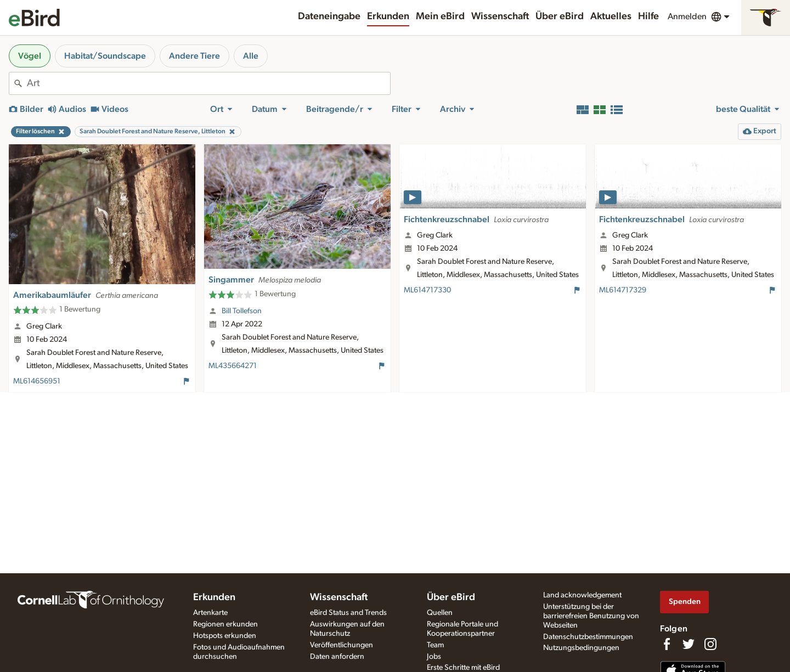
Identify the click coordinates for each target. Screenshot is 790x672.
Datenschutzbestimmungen (588, 637)
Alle (251, 56)
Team (435, 645)
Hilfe (648, 16)
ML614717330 (427, 290)
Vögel (30, 56)
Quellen (440, 613)
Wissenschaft (500, 16)
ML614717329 (623, 290)
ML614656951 (37, 381)
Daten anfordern (337, 657)
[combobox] (208, 83)
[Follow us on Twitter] (689, 644)
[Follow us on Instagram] (710, 644)
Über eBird (560, 16)
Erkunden (388, 16)
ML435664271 (233, 366)
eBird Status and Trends (348, 613)
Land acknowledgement (582, 595)
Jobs (434, 657)
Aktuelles (611, 16)
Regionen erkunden (225, 624)
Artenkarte (210, 613)
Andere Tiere (194, 56)
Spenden (685, 602)
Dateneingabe (329, 16)
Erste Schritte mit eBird (463, 668)
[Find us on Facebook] (667, 644)
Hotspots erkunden (225, 636)
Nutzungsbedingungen (581, 648)
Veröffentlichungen (342, 645)
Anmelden (687, 16)
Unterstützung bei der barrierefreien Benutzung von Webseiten (591, 616)
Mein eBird (440, 16)
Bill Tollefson (242, 311)
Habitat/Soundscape (105, 56)
